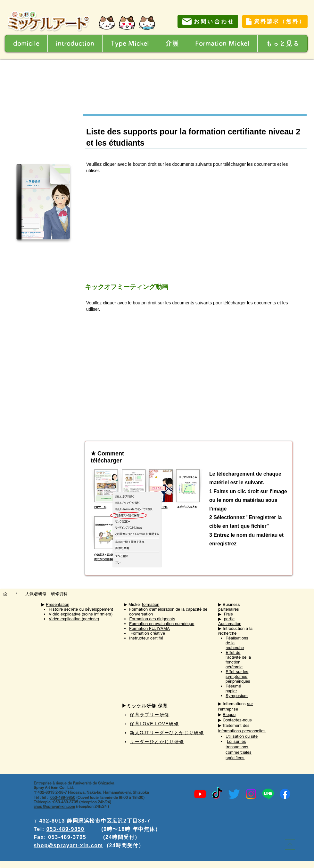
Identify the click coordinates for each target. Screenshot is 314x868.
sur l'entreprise (235, 706)
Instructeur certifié (146, 638)
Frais (228, 614)
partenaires (229, 609)
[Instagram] (251, 794)
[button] (172, 44)
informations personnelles (242, 731)
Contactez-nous (237, 720)
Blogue (229, 715)
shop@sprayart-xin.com (54, 807)
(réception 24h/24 (91, 807)
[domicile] (5, 594)
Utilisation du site (242, 736)
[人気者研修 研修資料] (47, 594)
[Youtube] (200, 794)
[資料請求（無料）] (275, 21)
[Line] (268, 794)
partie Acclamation (230, 621)
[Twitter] (234, 794)
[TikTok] (217, 794)
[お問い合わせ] (208, 21)
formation (151, 604)
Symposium (237, 696)
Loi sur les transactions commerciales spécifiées (239, 750)
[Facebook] (285, 794)
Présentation (58, 604)
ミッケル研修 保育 (147, 706)
